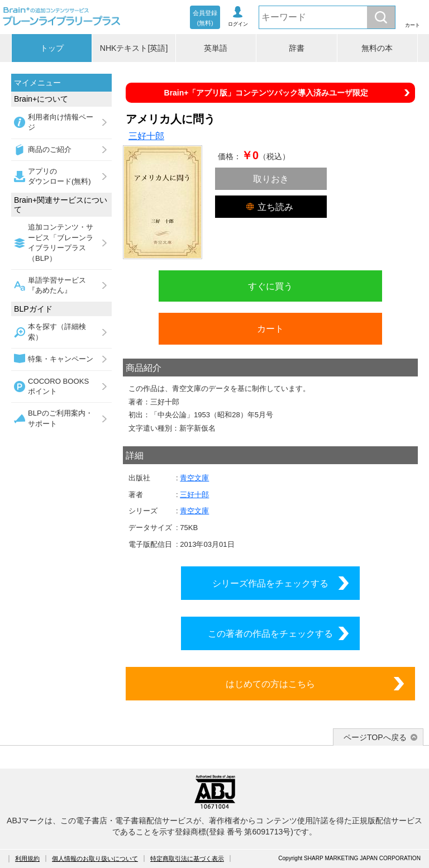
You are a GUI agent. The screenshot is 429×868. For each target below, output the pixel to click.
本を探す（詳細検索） (57, 332)
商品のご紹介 (50, 149)
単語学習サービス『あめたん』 (57, 285)
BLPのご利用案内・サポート (60, 418)
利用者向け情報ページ (61, 122)
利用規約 (27, 859)
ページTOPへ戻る (375, 737)
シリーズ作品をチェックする (270, 583)
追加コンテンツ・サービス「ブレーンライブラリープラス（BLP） (61, 242)
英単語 (216, 48)
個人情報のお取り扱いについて (95, 859)
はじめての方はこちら (270, 684)
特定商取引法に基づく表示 (187, 859)
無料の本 (377, 48)
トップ (52, 48)
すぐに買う (270, 286)
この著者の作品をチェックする (270, 633)
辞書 (297, 48)
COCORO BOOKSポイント (58, 386)
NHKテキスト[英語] (134, 48)
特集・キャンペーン (61, 359)
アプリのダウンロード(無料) (59, 176)
